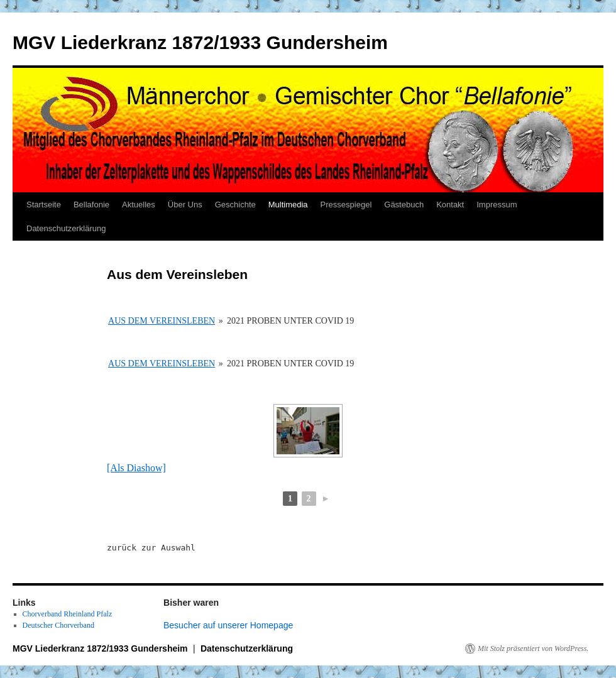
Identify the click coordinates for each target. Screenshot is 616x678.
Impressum (497, 205)
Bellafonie (91, 205)
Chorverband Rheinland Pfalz (68, 614)
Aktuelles (139, 205)
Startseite (44, 205)
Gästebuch (404, 205)
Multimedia (288, 205)
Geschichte (235, 205)
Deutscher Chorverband (58, 625)
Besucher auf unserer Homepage (228, 625)
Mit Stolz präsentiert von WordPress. (533, 648)
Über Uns (185, 205)
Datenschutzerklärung (66, 228)
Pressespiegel (346, 205)
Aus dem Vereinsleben (162, 321)
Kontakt (450, 205)
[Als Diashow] (136, 468)
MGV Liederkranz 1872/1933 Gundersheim (200, 42)
